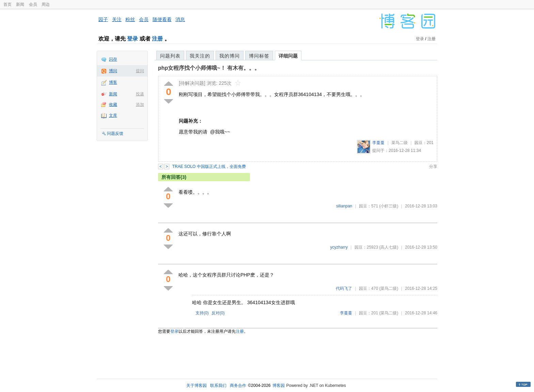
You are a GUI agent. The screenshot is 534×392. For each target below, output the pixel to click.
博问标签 (259, 56)
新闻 (20, 4)
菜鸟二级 (399, 143)
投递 (140, 94)
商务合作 (238, 386)
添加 (140, 105)
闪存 (113, 59)
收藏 (113, 105)
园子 (103, 19)
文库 (113, 115)
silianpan (344, 206)
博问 (113, 71)
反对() (218, 313)
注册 (157, 39)
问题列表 (170, 56)
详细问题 (288, 56)
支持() (202, 313)
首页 (7, 4)
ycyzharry (339, 247)
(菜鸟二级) (389, 288)
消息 (180, 19)
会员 (33, 4)
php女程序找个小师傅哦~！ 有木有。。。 (209, 68)
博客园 (279, 386)
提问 (140, 71)
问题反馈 (115, 134)
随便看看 (162, 19)
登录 (132, 39)
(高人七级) (389, 247)
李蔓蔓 (378, 143)
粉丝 (130, 19)
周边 (46, 4)
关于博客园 (197, 386)
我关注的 (200, 56)
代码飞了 (344, 288)
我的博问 (230, 56)
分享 (433, 167)
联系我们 (218, 386)
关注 (117, 19)
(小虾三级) (389, 206)
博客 (113, 82)
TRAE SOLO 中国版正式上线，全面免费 (209, 167)
